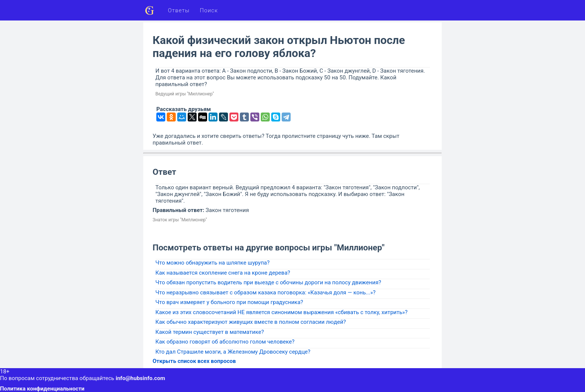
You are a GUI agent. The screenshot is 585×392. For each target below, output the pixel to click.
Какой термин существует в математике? (210, 332)
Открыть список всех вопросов (194, 361)
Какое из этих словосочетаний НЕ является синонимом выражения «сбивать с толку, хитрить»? (282, 312)
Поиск (209, 10)
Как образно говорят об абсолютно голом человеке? (225, 342)
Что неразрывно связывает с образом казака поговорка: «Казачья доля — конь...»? (266, 293)
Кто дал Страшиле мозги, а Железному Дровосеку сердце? (233, 352)
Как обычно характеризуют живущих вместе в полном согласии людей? (251, 322)
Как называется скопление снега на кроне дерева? (223, 273)
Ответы (179, 10)
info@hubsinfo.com (140, 378)
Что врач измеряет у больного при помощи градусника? (229, 302)
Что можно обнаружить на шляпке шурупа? (213, 263)
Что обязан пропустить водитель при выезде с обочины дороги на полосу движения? (268, 282)
